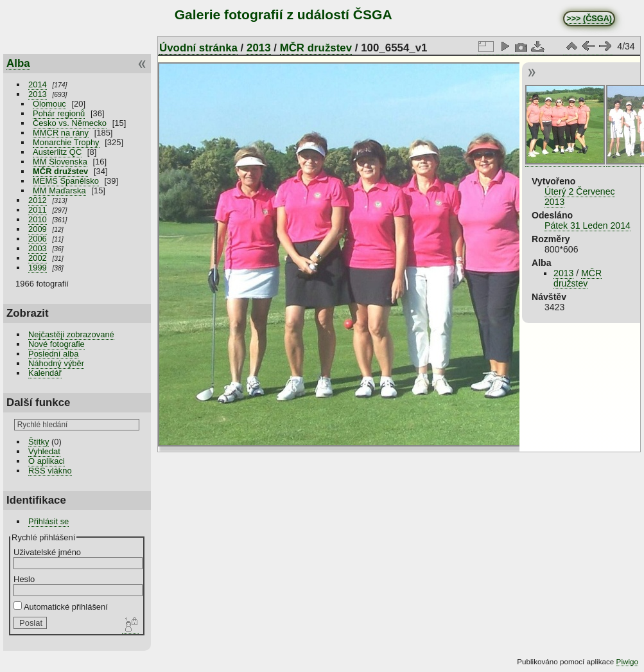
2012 (38, 200)
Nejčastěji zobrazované (71, 334)
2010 (38, 219)
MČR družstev (60, 171)
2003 (38, 248)
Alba (18, 63)
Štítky (39, 442)
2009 (38, 229)
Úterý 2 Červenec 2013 (580, 197)
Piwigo (627, 661)
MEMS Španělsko (66, 181)
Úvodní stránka (198, 48)
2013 (38, 94)
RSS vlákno (50, 471)
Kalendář (45, 373)
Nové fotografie (57, 344)
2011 (38, 210)
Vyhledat (44, 451)
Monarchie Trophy (66, 142)
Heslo (24, 579)
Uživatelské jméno (47, 552)
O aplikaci (47, 461)
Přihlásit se (48, 521)
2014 (38, 84)
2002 (38, 258)
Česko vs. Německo (70, 123)
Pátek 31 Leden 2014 (587, 225)
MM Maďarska (59, 190)
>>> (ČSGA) (589, 19)
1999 (38, 268)
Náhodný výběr (56, 363)
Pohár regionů (59, 113)
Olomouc (49, 104)
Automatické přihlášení (61, 607)
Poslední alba (53, 354)
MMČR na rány (61, 133)
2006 (38, 239)
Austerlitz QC (57, 152)
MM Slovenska (60, 162)
